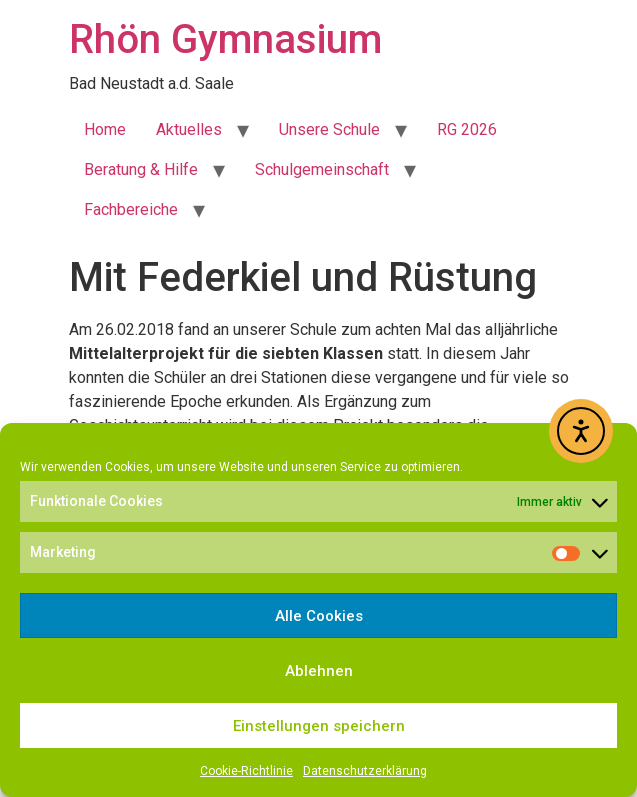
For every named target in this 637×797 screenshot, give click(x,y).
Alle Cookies (319, 616)
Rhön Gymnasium (225, 39)
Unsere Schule (329, 129)
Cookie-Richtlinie (246, 771)
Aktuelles (189, 129)
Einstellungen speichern (319, 726)
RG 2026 (467, 129)
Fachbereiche (131, 209)
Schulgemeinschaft (322, 169)
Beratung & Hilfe (141, 169)
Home (105, 129)
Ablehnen (319, 671)
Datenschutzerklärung (365, 771)
